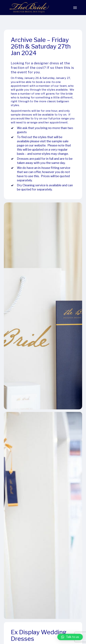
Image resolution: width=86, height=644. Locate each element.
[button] (70, 637)
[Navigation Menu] (75, 8)
